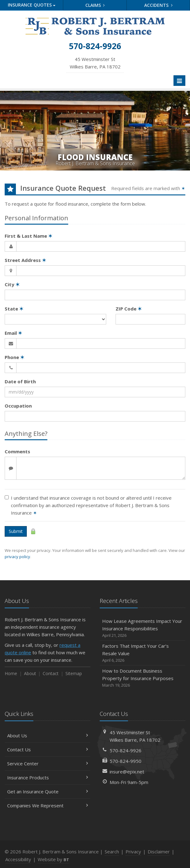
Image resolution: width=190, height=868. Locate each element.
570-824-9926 (126, 750)
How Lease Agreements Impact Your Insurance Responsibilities (142, 628)
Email (13, 333)
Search (112, 852)
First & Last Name (28, 236)
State (14, 309)
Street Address (25, 260)
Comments (17, 451)
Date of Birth (20, 381)
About (30, 673)
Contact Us (47, 749)
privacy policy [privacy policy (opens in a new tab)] (17, 557)
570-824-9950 (126, 761)
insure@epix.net (127, 772)
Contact (51, 673)
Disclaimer (159, 852)
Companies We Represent (47, 805)
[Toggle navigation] (179, 81)
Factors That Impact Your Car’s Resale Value (142, 653)
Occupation (18, 406)
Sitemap (74, 673)
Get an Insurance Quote (47, 791)
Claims (95, 5)
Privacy (133, 852)
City (12, 284)
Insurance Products (47, 777)
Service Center (47, 763)
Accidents (158, 5)
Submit (16, 531)
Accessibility (18, 859)
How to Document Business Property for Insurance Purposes (142, 678)
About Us (47, 735)
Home (11, 673)
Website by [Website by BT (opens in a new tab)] (53, 859)
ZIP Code (129, 309)
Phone (14, 357)
